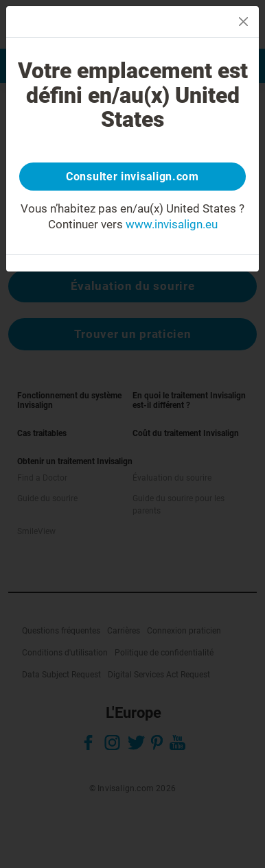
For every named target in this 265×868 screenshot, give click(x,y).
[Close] (243, 22)
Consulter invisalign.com (132, 177)
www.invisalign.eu (172, 224)
